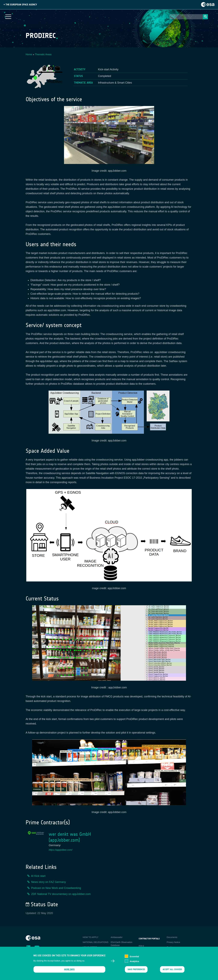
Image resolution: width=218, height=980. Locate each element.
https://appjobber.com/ (61, 850)
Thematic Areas (43, 54)
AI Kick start (38, 876)
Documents (172, 937)
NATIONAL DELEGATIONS (96, 942)
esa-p (141, 946)
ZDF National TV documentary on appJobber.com (61, 894)
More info (69, 969)
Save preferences (136, 969)
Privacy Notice (173, 942)
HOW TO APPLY (91, 937)
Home (29, 54)
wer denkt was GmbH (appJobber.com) (70, 837)
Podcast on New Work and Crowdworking (56, 888)
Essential (134, 957)
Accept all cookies (172, 969)
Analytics (134, 961)
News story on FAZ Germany (49, 882)
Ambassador (117, 937)
